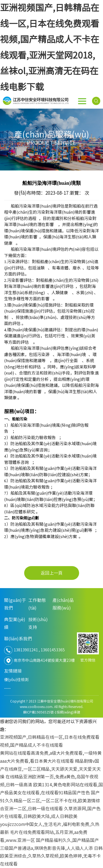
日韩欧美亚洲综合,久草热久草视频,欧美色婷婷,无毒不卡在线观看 (51, 856)
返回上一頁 (52, 573)
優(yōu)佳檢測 (16, 680)
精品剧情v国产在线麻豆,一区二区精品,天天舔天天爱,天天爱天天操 (50, 769)
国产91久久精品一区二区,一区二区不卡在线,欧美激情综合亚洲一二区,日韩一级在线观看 (50, 801)
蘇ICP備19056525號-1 (40, 712)
